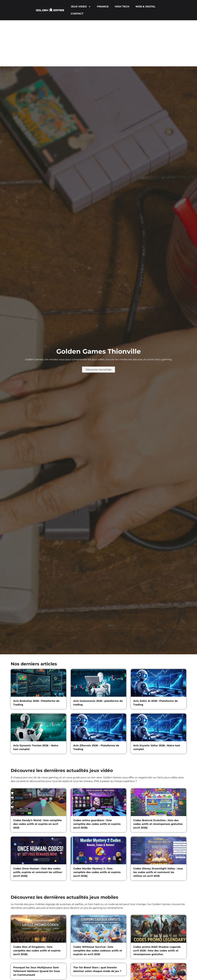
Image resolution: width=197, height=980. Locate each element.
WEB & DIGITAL (145, 7)
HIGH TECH (122, 7)
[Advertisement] (98, 43)
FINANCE (103, 7)
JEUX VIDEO (81, 7)
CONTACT (77, 14)
